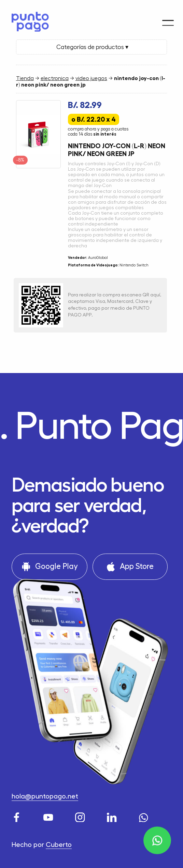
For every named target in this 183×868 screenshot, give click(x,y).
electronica (55, 78)
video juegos (91, 78)
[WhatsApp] (145, 816)
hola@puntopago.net (45, 796)
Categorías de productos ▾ (92, 47)
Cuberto (59, 845)
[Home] (28, 19)
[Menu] (168, 17)
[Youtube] (50, 816)
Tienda (25, 78)
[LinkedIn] (113, 816)
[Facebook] (18, 816)
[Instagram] (81, 816)
